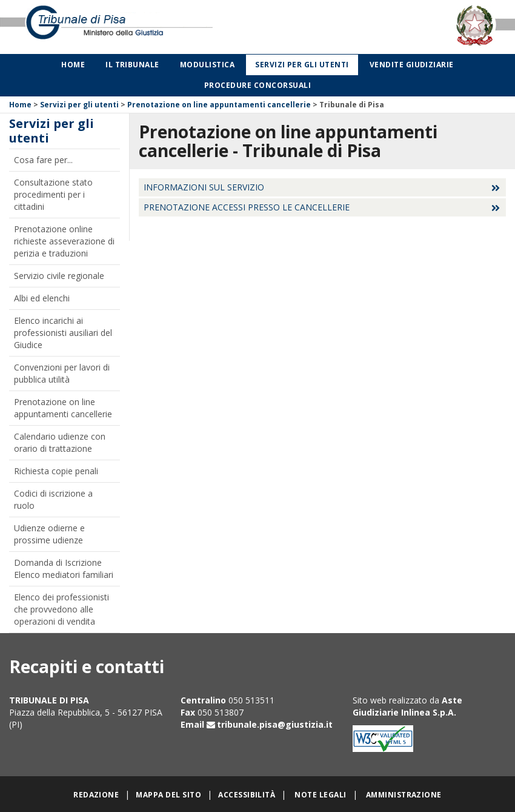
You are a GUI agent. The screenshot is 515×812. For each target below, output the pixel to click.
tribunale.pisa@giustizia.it (275, 724)
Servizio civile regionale (59, 276)
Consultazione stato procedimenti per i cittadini (53, 194)
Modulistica (207, 65)
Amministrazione (404, 795)
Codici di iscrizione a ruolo (53, 499)
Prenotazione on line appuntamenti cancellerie (219, 105)
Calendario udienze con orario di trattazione (60, 442)
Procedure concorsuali (257, 85)
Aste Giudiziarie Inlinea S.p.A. (407, 706)
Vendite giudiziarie (412, 65)
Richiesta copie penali (56, 471)
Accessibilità (247, 795)
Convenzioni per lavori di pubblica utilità (62, 373)
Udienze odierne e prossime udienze (49, 534)
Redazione (96, 795)
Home (73, 65)
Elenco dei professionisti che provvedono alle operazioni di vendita (61, 609)
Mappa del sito (168, 795)
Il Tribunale (132, 65)
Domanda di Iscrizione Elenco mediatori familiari (64, 569)
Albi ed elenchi (42, 298)
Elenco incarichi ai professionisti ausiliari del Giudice (63, 333)
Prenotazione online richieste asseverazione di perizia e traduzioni (64, 241)
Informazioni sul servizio (204, 187)
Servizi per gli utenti (302, 65)
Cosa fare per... (43, 160)
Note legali (320, 795)
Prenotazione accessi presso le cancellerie (247, 207)
